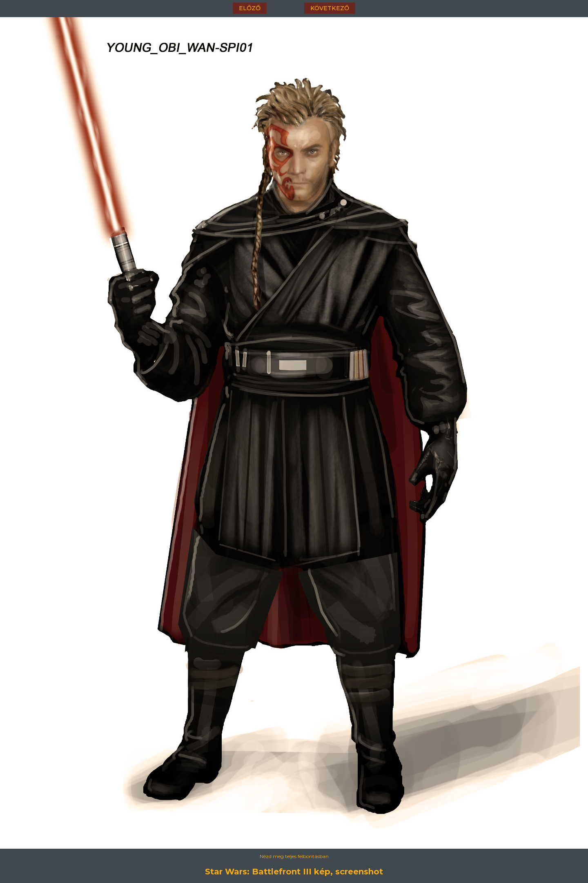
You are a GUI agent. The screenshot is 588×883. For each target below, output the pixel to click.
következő (330, 8)
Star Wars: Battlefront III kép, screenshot (294, 872)
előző (250, 8)
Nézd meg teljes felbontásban (294, 856)
